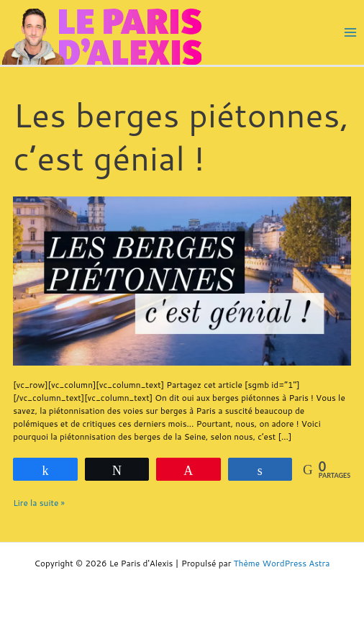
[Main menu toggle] (350, 32)
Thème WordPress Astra (282, 563)
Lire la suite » (39, 503)
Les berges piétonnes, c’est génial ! (181, 136)
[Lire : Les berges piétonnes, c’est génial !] (182, 280)
